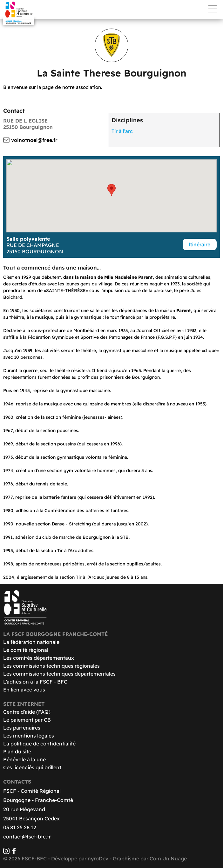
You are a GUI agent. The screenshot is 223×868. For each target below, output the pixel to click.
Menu (213, 9)
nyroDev (98, 858)
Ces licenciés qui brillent (32, 767)
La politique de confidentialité (39, 744)
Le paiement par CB (27, 720)
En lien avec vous (24, 690)
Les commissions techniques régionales (51, 666)
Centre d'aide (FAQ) (27, 712)
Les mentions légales (29, 736)
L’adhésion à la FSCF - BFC (35, 682)
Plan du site (17, 751)
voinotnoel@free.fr (34, 140)
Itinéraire (200, 244)
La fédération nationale (31, 642)
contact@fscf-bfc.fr (27, 837)
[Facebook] (14, 852)
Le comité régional (26, 650)
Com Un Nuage (168, 858)
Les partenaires (22, 728)
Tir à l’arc (122, 131)
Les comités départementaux (39, 658)
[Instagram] (6, 852)
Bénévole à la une (24, 759)
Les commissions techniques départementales (59, 674)
